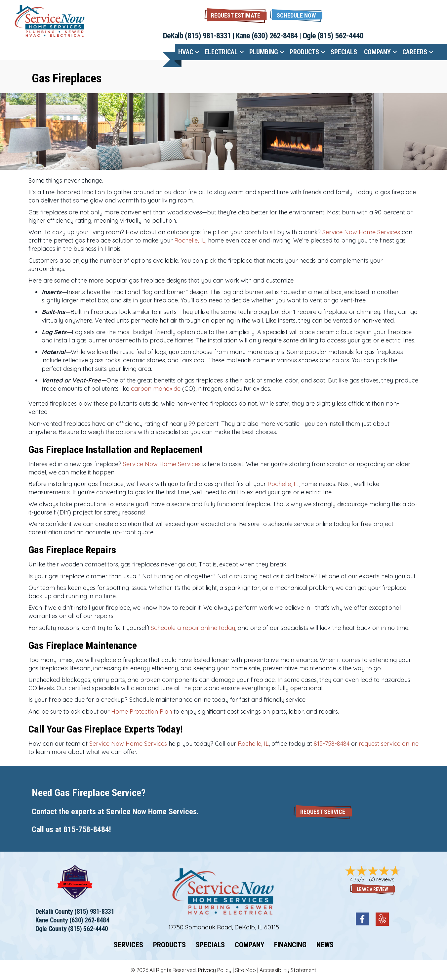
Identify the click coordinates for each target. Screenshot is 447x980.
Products (304, 52)
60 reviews (382, 879)
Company (377, 52)
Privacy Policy (215, 970)
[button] (296, 15)
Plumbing (264, 52)
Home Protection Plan (142, 712)
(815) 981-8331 (208, 36)
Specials (344, 52)
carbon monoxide (156, 389)
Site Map (245, 970)
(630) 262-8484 (275, 36)
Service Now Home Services (361, 232)
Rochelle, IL (190, 240)
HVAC (186, 52)
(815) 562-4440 (340, 36)
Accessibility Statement (288, 970)
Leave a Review (372, 889)
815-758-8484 (332, 744)
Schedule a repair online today (193, 628)
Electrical (221, 52)
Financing (290, 945)
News (325, 945)
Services (128, 945)
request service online (389, 744)
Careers (415, 52)
